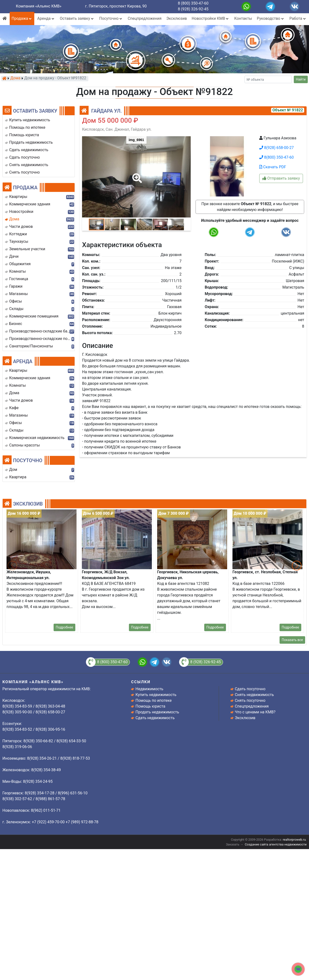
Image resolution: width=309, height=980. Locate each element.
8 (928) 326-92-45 (193, 9)
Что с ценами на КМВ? (255, 712)
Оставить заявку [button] (77, 18)
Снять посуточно (250, 700)
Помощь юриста (150, 706)
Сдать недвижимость (155, 718)
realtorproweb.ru (294, 840)
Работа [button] (298, 18)
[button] (136, 175)
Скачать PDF (273, 167)
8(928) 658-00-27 (277, 148)
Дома (15, 78)
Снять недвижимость (254, 695)
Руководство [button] (271, 18)
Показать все (292, 640)
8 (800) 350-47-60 (193, 3)
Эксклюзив (177, 18)
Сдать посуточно (250, 689)
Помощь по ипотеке (154, 700)
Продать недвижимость (157, 712)
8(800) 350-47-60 (277, 157)
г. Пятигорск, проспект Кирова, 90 (116, 6)
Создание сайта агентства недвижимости (276, 844)
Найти (301, 79)
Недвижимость (149, 689)
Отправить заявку (281, 178)
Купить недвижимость (156, 695)
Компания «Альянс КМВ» (39, 6)
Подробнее (64, 627)
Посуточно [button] (111, 18)
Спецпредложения (145, 18)
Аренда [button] (46, 18)
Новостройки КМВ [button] (211, 18)
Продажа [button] (22, 18)
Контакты (243, 18)
